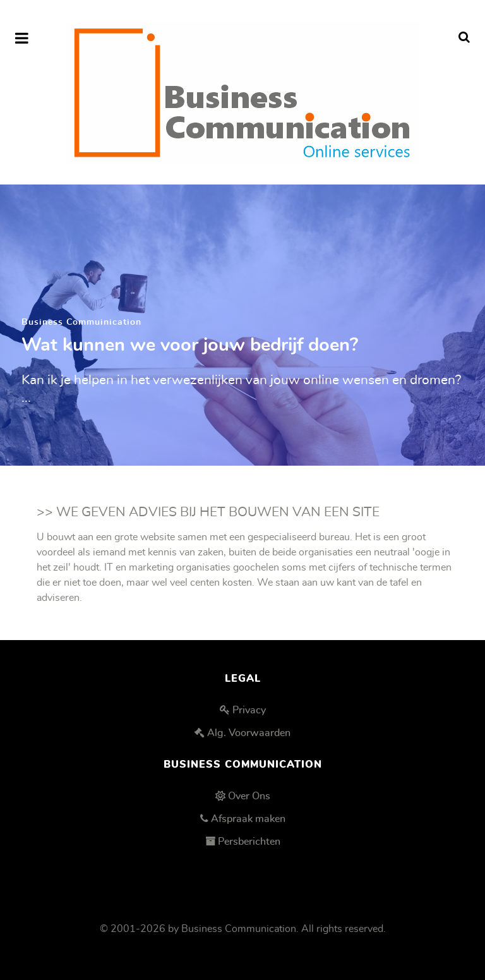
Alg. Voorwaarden (249, 733)
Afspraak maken (248, 819)
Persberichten (249, 842)
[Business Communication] (242, 92)
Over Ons (249, 796)
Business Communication (239, 929)
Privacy (249, 710)
